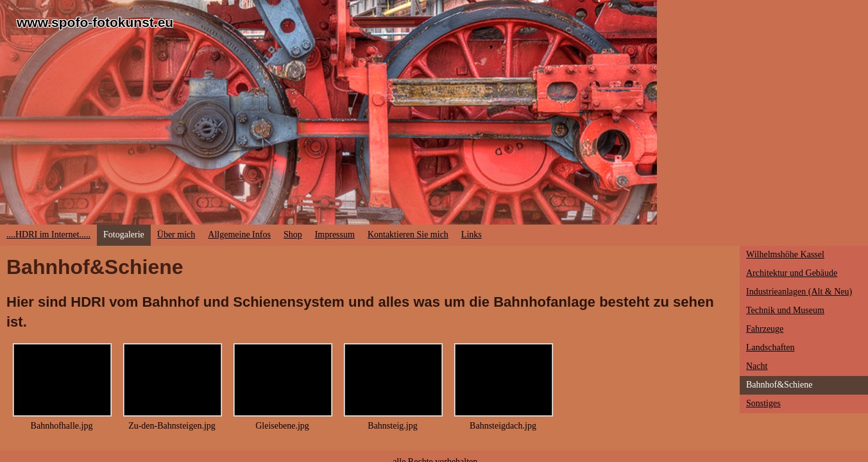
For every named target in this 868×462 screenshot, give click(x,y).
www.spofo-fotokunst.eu (95, 22)
